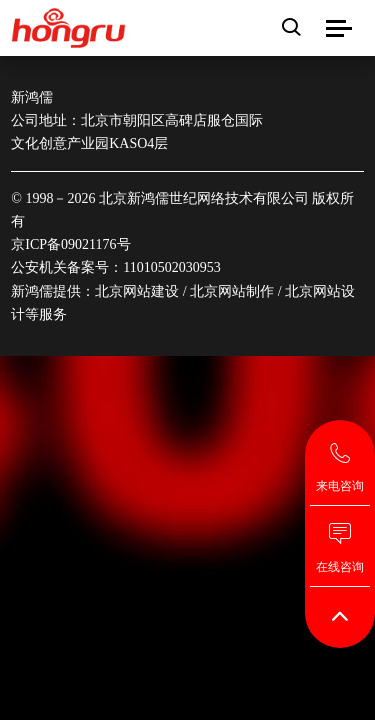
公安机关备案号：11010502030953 (115, 267)
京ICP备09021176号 (70, 244)
